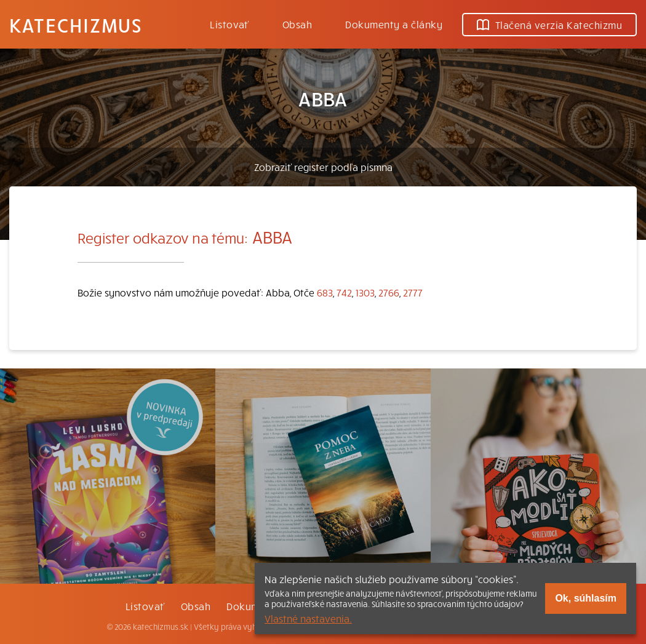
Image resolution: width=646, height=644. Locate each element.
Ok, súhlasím (586, 598)
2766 (389, 292)
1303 (365, 292)
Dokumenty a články (394, 24)
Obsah (297, 24)
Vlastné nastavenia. (308, 618)
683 (325, 292)
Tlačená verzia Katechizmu (549, 25)
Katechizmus (76, 25)
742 (344, 292)
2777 (413, 292)
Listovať (229, 24)
